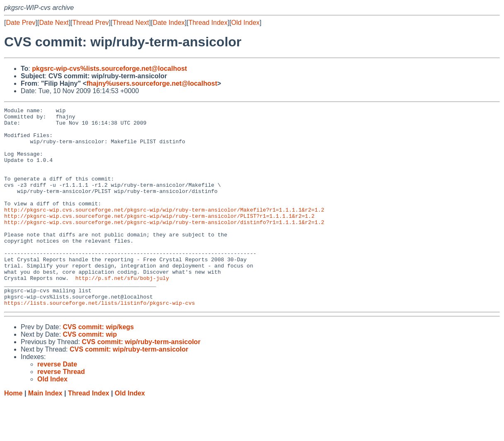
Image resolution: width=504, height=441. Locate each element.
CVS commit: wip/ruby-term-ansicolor (141, 382)
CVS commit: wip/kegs (98, 367)
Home (13, 433)
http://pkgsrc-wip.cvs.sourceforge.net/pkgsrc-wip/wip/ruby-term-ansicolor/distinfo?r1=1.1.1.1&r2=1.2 (164, 246)
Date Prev (21, 23)
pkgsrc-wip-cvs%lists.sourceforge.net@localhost (109, 69)
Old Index (245, 23)
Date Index (168, 23)
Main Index (45, 433)
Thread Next (131, 23)
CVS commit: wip (90, 374)
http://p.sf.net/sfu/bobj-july (122, 313)
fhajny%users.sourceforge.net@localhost (152, 83)
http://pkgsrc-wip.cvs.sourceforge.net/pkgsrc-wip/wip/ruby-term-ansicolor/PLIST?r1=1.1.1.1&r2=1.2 (159, 238)
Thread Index (208, 23)
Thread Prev (91, 23)
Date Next (54, 23)
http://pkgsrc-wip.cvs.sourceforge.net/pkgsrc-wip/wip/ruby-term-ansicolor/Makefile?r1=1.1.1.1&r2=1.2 (164, 231)
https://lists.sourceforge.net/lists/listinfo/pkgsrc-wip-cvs (99, 342)
